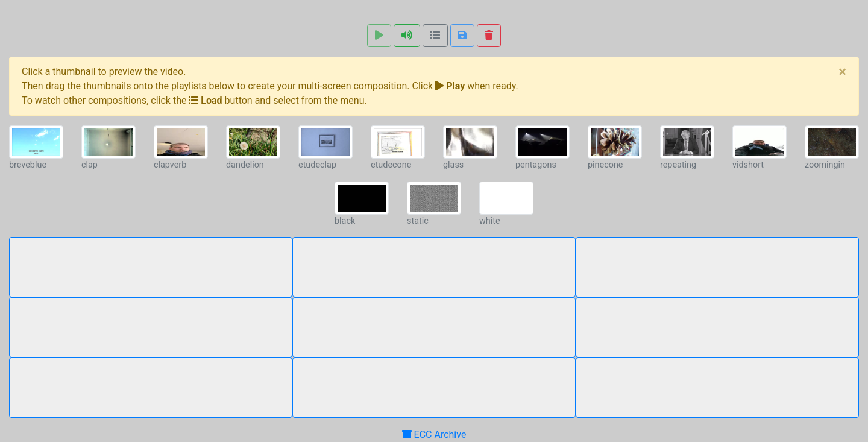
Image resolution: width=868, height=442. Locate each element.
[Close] (842, 72)
